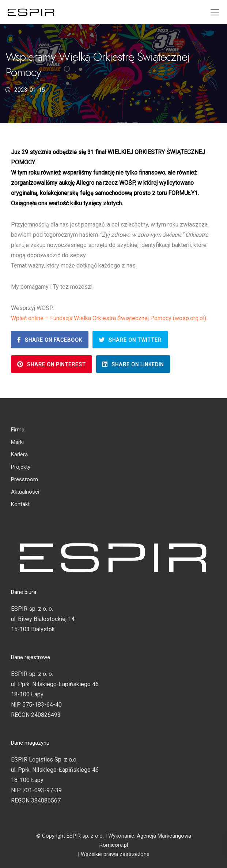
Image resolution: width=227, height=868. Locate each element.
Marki (17, 442)
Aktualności (25, 492)
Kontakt (20, 504)
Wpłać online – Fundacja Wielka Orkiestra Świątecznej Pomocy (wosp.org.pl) (109, 318)
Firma (18, 430)
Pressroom (24, 479)
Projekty (21, 467)
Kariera (19, 454)
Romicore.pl (114, 845)
